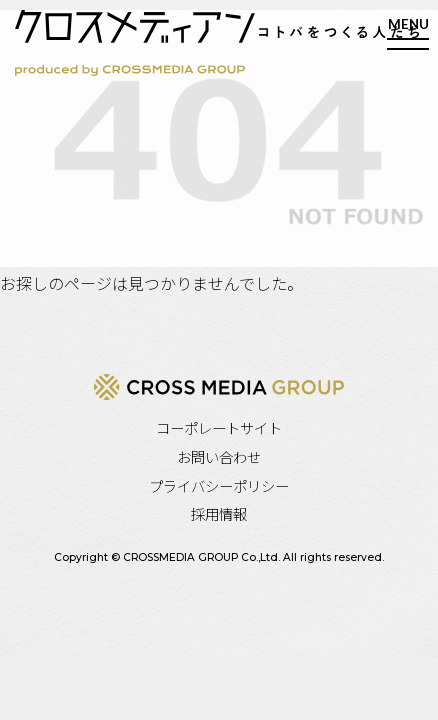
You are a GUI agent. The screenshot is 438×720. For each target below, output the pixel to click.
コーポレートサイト (219, 427)
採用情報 (219, 513)
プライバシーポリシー (219, 485)
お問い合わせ (219, 456)
